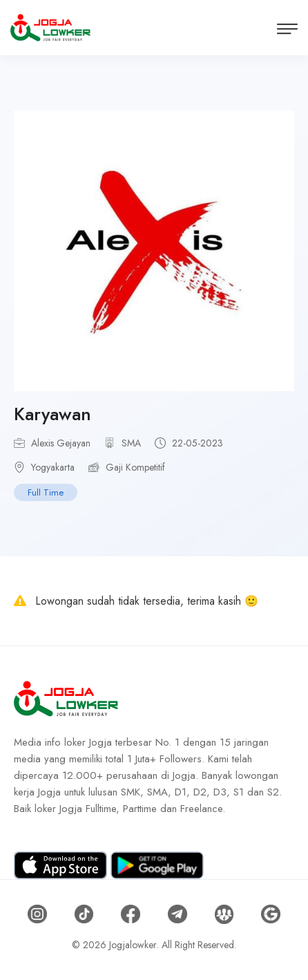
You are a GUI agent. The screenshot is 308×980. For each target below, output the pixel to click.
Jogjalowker (133, 945)
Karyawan (52, 414)
